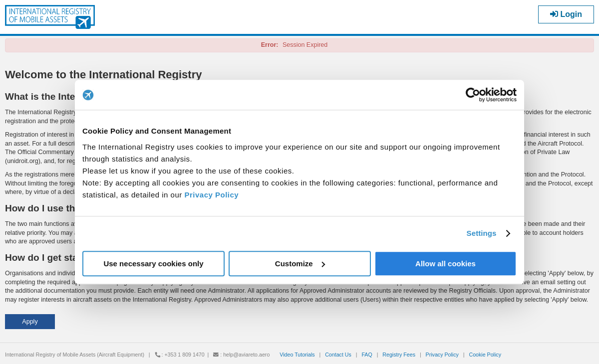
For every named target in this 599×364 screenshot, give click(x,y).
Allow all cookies (446, 264)
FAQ (367, 355)
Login (566, 14)
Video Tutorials (297, 355)
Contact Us (338, 355)
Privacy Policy (211, 195)
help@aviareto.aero (246, 355)
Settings (482, 233)
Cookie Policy (485, 355)
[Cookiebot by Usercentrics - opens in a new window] (473, 95)
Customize (300, 264)
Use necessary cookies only (153, 264)
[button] (30, 322)
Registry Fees (399, 355)
